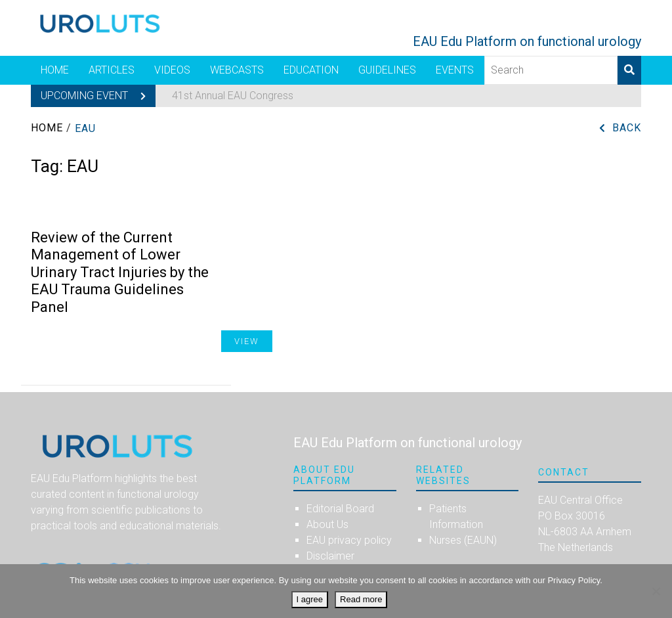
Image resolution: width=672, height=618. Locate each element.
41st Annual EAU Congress (233, 96)
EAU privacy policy (349, 540)
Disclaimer (330, 556)
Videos (172, 70)
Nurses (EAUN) (463, 540)
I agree (310, 599)
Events (455, 70)
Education (311, 70)
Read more (361, 599)
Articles (112, 70)
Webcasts (237, 70)
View (247, 341)
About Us (327, 524)
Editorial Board (340, 509)
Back (627, 128)
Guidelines (387, 70)
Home (55, 70)
